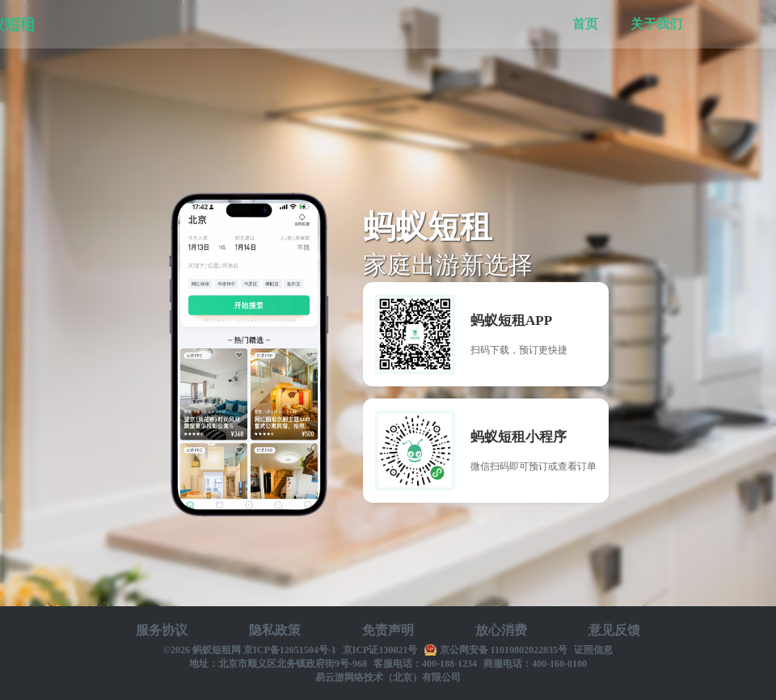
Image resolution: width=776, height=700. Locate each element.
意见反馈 (614, 630)
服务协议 (162, 630)
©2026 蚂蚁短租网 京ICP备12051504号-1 (250, 650)
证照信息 (593, 650)
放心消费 (501, 630)
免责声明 (388, 630)
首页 (585, 24)
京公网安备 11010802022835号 (504, 650)
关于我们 (656, 24)
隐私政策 (275, 630)
